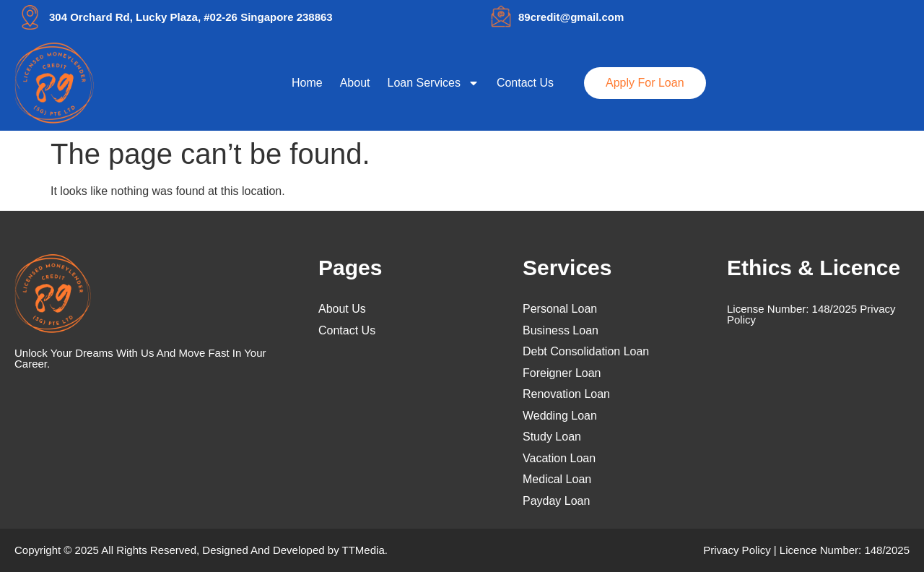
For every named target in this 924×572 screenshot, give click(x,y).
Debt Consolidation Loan (586, 352)
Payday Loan (556, 501)
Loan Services (433, 83)
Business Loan (561, 331)
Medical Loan (557, 480)
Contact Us (525, 83)
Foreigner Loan (562, 373)
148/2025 (835, 309)
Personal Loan (560, 309)
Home (307, 83)
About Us (342, 309)
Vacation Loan (559, 459)
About (355, 83)
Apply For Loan (645, 83)
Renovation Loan (566, 394)
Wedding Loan (560, 416)
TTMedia (363, 550)
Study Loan (552, 437)
